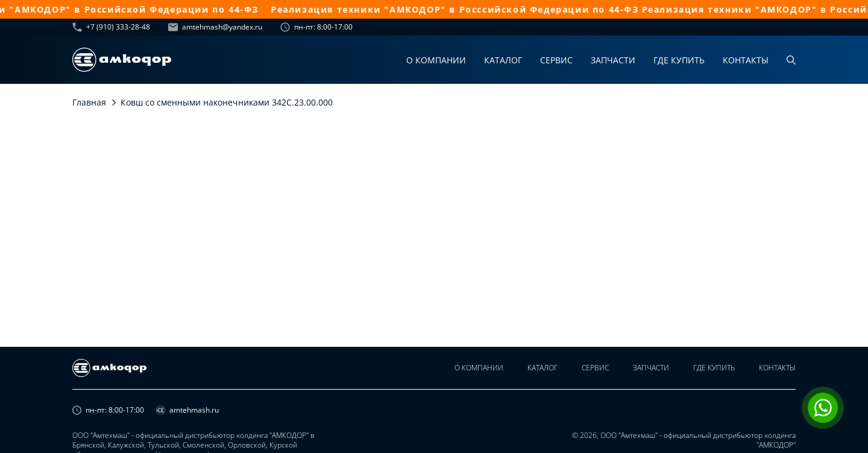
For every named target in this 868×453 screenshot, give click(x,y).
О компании (436, 60)
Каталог (503, 60)
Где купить (679, 60)
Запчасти (613, 60)
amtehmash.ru (187, 410)
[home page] (122, 60)
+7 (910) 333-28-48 (111, 27)
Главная (89, 102)
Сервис (556, 60)
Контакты (746, 60)
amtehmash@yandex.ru (215, 27)
